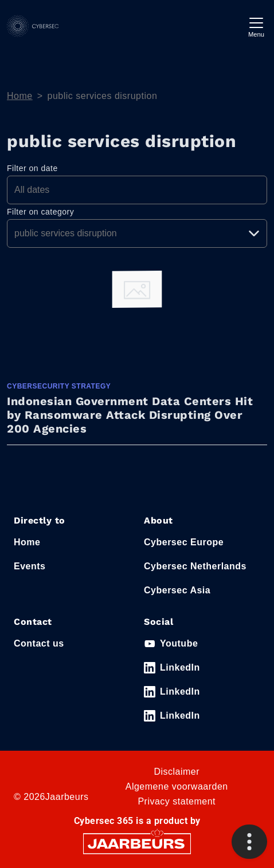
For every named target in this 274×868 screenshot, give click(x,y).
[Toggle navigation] (256, 26)
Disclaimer (177, 772)
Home (20, 96)
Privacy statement (177, 801)
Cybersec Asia (177, 590)
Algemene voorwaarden (177, 786)
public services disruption (103, 96)
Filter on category (40, 212)
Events (30, 566)
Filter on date (32, 168)
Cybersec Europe (184, 542)
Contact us (39, 643)
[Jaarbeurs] (137, 843)
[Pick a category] (137, 233)
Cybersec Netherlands (195, 566)
